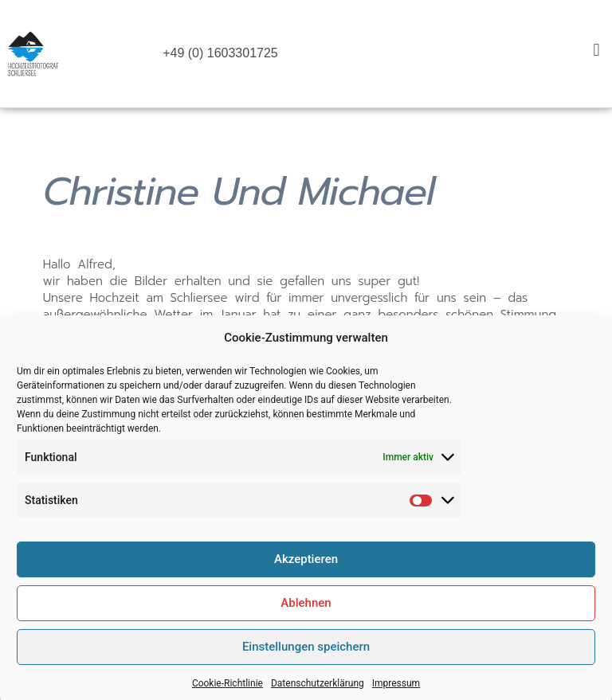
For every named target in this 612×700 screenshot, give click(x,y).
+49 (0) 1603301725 (220, 53)
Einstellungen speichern (306, 659)
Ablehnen (306, 616)
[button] (596, 50)
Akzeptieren (306, 572)
